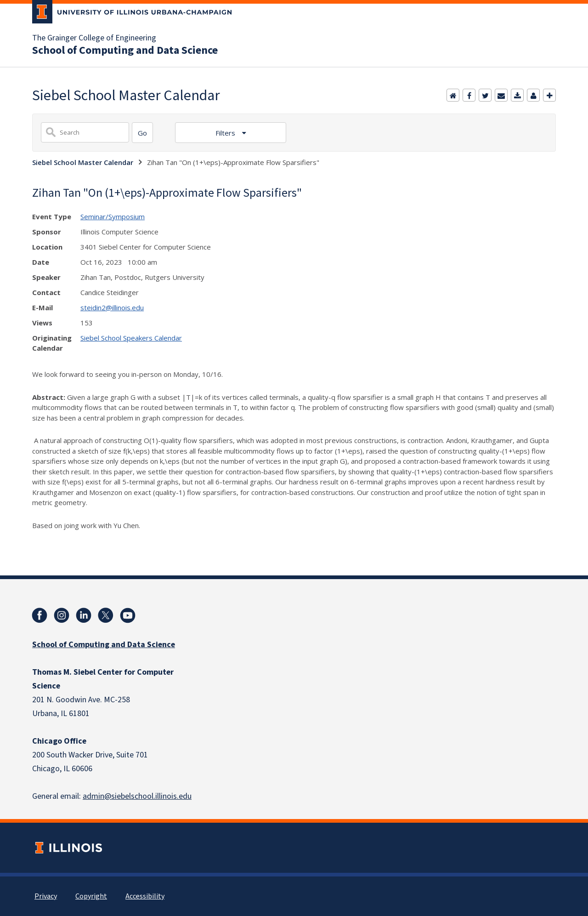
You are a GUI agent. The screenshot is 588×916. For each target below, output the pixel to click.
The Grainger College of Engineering (94, 38)
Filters (226, 133)
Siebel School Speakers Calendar (131, 338)
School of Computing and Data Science (125, 51)
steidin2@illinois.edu (112, 307)
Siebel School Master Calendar (83, 162)
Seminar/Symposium (113, 216)
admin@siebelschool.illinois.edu (137, 796)
